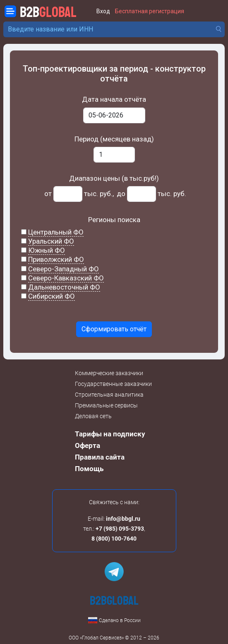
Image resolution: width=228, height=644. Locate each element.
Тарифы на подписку (110, 434)
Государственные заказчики (113, 384)
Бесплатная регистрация (150, 11)
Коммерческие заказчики (109, 373)
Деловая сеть (93, 416)
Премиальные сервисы (106, 405)
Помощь (89, 469)
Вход (103, 11)
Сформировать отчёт (114, 329)
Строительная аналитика (109, 395)
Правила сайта (100, 457)
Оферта (88, 445)
